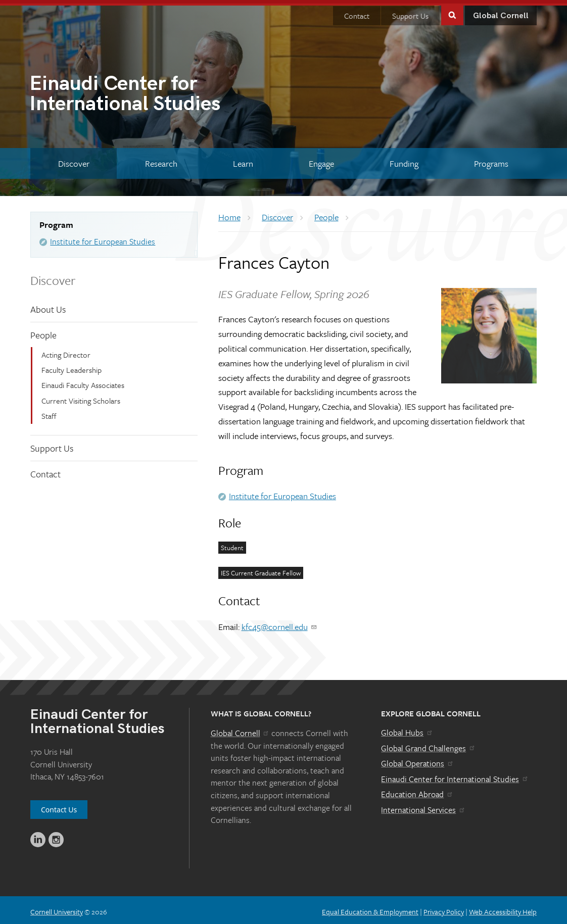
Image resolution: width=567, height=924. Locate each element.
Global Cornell (501, 12)
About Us (48, 305)
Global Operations (417, 760)
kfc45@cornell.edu (280, 623)
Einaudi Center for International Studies (455, 775)
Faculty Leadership (72, 366)
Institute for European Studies (103, 238)
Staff (49, 412)
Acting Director (66, 351)
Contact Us (59, 806)
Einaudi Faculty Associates (83, 381)
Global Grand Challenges (428, 744)
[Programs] (491, 160)
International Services (423, 806)
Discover (53, 276)
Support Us (410, 12)
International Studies (156, 91)
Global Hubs (407, 729)
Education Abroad (417, 791)
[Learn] (243, 160)
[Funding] (404, 160)
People (43, 331)
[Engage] (322, 160)
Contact (357, 12)
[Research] (161, 160)
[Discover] (74, 160)
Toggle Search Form (452, 11)
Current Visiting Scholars (81, 397)
